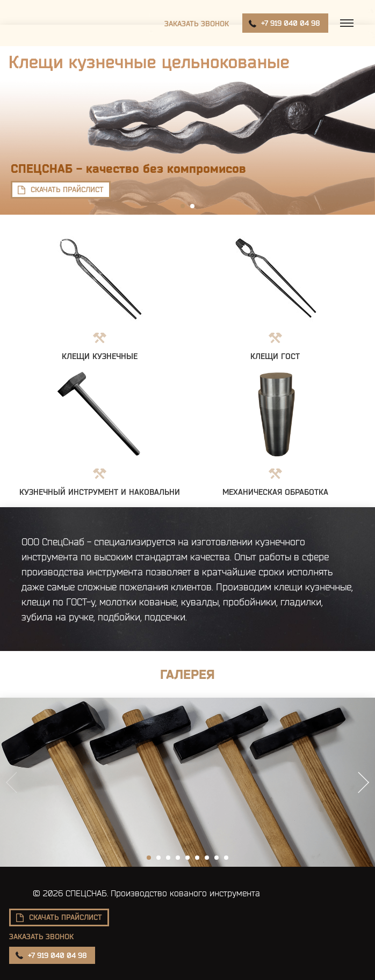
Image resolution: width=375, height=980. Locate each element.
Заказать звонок (197, 24)
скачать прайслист (67, 189)
